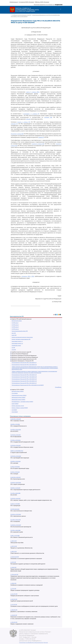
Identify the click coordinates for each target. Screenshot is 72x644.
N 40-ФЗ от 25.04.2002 (16, 430)
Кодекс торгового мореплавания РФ (21, 339)
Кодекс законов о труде (18, 406)
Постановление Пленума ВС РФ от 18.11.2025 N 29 (24, 375)
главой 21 (41, 137)
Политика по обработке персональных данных (33, 642)
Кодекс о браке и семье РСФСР (20, 408)
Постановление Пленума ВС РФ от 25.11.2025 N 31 (24, 363)
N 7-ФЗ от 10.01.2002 (15, 467)
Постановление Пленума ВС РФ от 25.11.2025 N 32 (24, 365)
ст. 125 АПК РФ (14, 622)
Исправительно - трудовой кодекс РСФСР (22, 402)
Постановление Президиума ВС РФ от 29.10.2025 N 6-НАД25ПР (28, 385)
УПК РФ (14, 350)
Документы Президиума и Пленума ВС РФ (23, 361)
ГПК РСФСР (15, 393)
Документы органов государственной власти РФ (24, 359)
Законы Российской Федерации (20, 354)
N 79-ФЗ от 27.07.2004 (16, 440)
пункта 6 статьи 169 (38, 144)
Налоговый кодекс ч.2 (17, 343)
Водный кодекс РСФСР (18, 391)
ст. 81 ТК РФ (13, 562)
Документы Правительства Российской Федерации (25, 357)
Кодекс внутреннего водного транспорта (22, 337)
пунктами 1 (27, 114)
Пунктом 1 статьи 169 (17, 134)
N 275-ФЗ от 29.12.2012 (16, 446)
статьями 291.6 (26, 276)
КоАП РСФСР (15, 404)
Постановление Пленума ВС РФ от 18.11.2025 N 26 (24, 379)
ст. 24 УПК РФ (14, 605)
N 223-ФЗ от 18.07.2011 (15, 499)
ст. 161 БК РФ (13, 583)
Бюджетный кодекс (17, 321)
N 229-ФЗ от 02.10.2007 (16, 525)
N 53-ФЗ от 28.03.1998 (15, 530)
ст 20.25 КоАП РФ (15, 557)
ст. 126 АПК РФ (14, 610)
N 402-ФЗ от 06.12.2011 (16, 477)
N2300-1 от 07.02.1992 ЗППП (17, 451)
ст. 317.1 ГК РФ (14, 546)
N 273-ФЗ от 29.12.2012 (16, 435)
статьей (28, 119)
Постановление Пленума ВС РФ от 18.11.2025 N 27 (24, 383)
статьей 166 (48, 117)
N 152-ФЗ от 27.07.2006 (16, 514)
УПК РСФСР (15, 412)
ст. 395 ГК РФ (14, 552)
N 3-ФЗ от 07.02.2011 (15, 472)
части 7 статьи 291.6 (33, 92)
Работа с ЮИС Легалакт (42, 2)
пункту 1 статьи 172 (24, 122)
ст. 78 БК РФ (13, 567)
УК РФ (13, 348)
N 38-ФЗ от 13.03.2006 (15, 461)
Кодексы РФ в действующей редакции (22, 319)
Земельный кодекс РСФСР (18, 400)
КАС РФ (14, 333)
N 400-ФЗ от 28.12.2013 (16, 419)
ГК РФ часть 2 (15, 325)
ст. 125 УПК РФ (14, 599)
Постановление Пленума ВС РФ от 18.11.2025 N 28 (24, 377)
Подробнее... (58, 387)
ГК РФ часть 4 (15, 329)
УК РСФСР (14, 410)
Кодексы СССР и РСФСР (18, 390)
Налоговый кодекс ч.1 (17, 341)
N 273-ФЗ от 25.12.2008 (16, 456)
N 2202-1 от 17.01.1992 (15, 504)
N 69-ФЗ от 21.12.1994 (15, 424)
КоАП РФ (14, 335)
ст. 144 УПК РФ (14, 594)
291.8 (33, 276)
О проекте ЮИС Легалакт (26, 2)
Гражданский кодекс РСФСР (19, 395)
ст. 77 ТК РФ (13, 589)
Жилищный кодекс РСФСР (19, 397)
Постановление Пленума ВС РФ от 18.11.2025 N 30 (24, 381)
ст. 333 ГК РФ (14, 541)
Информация (14, 2)
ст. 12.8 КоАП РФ (14, 575)
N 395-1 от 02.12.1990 (15, 536)
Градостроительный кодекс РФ (20, 331)
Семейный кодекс (16, 345)
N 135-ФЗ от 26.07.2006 (16, 483)
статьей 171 (14, 124)
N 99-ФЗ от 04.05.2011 (15, 488)
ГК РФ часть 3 (15, 327)
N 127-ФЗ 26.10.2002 (15, 509)
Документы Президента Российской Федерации (24, 356)
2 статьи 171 (35, 114)
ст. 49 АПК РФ (14, 615)
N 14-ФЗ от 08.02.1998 (15, 493)
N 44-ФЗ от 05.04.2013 (16, 520)
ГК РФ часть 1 (15, 323)
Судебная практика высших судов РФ (21, 352)
